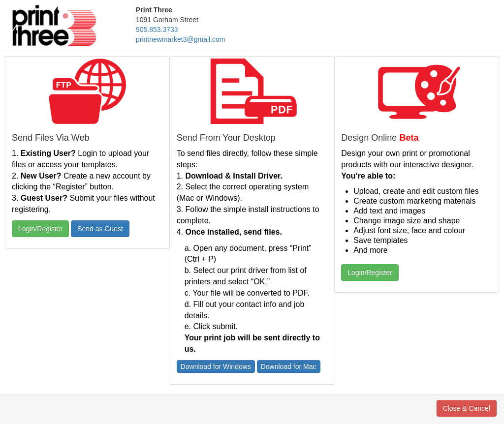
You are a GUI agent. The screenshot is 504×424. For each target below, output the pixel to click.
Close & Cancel (467, 408)
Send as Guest (100, 229)
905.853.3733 (157, 30)
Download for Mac (289, 366)
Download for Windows (216, 366)
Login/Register (40, 229)
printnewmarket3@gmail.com (181, 39)
